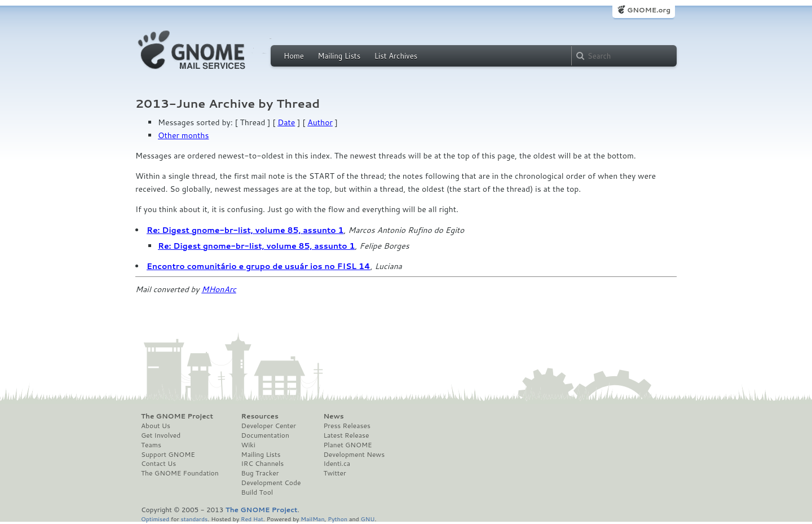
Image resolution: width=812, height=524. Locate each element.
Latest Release (346, 435)
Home (294, 56)
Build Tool (257, 492)
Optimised (155, 519)
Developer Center (269, 426)
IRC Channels (263, 464)
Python (337, 519)
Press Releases (347, 426)
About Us (156, 426)
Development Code (271, 483)
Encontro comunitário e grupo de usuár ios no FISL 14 (259, 266)
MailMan (312, 519)
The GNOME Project (177, 416)
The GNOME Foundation (180, 473)
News (333, 416)
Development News (354, 455)
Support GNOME (168, 455)
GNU (368, 519)
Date (286, 122)
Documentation (265, 435)
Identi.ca (337, 464)
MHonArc (219, 289)
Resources (260, 416)
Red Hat (252, 519)
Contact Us (158, 464)
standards (194, 519)
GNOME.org (649, 10)
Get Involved (161, 435)
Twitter (334, 473)
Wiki (248, 445)
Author (320, 122)
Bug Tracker (260, 473)
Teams (151, 445)
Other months (183, 135)
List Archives (396, 56)
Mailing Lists (339, 56)
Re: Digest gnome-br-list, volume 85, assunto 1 (245, 230)
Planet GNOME (347, 445)
